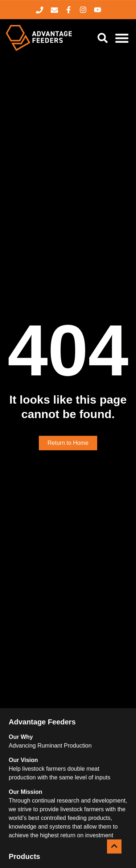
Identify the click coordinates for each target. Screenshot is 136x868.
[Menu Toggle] (122, 38)
